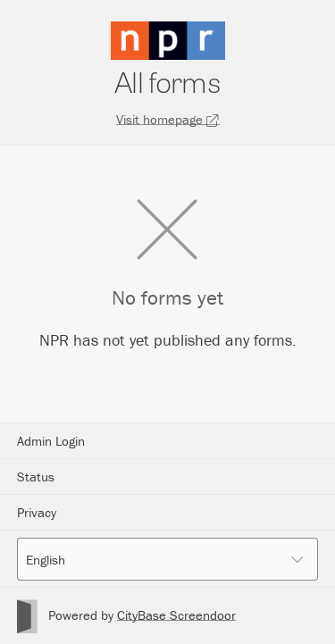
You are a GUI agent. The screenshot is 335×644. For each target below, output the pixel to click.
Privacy (37, 512)
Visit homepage (168, 119)
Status (36, 477)
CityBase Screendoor (176, 615)
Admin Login (51, 441)
